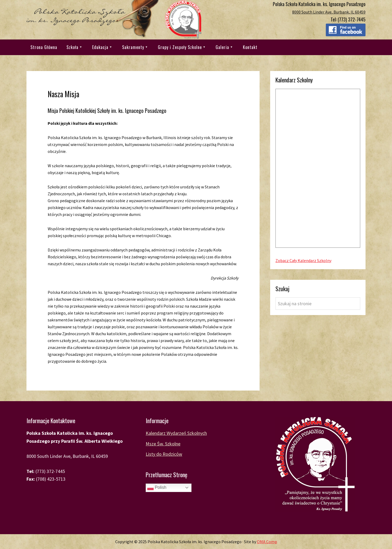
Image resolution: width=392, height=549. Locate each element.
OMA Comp (267, 542)
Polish (157, 488)
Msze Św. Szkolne (163, 444)
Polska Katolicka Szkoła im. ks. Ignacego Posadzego (114, 19)
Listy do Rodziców (164, 454)
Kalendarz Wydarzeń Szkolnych (176, 433)
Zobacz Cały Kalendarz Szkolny (303, 260)
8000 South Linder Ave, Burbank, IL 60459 (329, 12)
